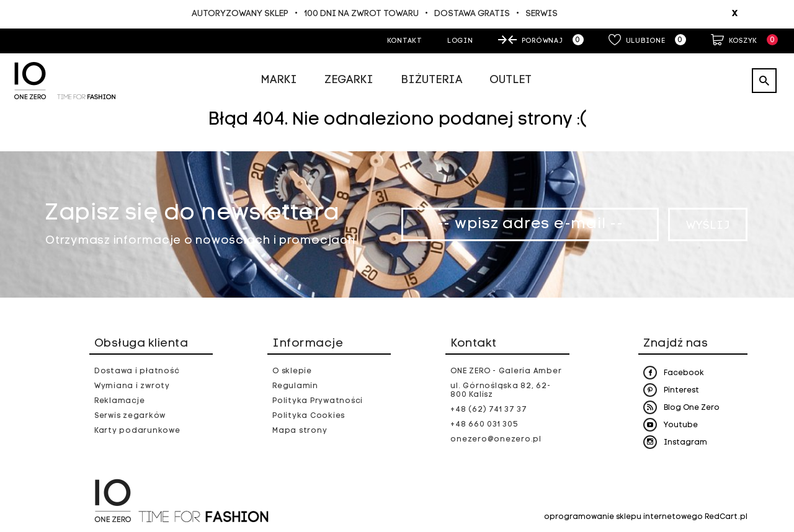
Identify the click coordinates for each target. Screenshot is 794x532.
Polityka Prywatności (318, 401)
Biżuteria (431, 80)
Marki (279, 80)
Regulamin (295, 386)
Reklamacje (120, 401)
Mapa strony (300, 431)
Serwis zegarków (130, 416)
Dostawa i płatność (137, 371)
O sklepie (292, 371)
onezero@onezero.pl (496, 440)
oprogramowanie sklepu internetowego (623, 517)
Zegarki (349, 80)
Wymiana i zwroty (132, 386)
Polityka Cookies (309, 416)
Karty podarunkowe (137, 431)
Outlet (511, 80)
